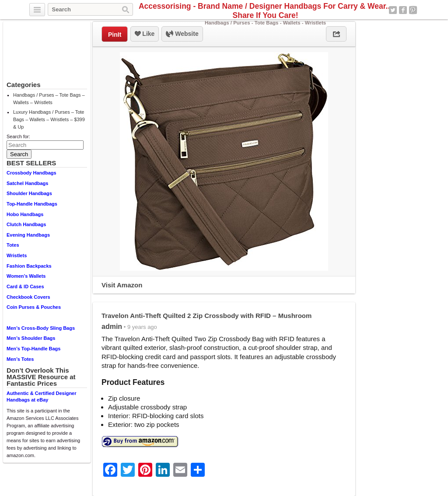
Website (182, 34)
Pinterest (413, 10)
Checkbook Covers (28, 297)
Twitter (393, 10)
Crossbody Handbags (31, 173)
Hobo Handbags (25, 214)
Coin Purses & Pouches (34, 307)
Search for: (18, 136)
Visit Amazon (122, 285)
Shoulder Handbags (29, 193)
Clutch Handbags (26, 224)
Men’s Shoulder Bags (31, 338)
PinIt (115, 35)
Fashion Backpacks (29, 266)
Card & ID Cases (25, 286)
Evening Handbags (28, 235)
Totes (13, 245)
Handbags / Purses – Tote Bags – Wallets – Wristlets (49, 99)
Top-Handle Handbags (32, 204)
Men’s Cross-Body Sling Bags (41, 328)
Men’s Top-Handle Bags (33, 349)
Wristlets (17, 255)
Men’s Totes (20, 359)
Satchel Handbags (27, 183)
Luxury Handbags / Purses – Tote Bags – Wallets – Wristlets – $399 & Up (49, 119)
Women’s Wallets (26, 276)
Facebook (403, 10)
